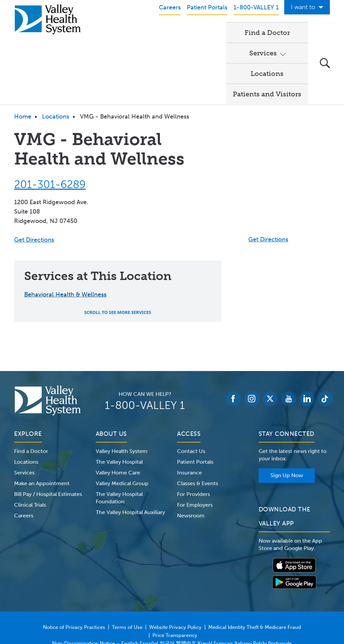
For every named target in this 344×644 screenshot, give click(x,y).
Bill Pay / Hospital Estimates (48, 452)
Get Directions (34, 198)
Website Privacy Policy (175, 586)
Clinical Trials (30, 463)
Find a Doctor (125, 32)
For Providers (193, 452)
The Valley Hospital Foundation (119, 456)
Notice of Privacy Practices (74, 586)
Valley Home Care (118, 431)
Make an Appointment (42, 442)
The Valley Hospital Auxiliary (130, 471)
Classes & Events (198, 442)
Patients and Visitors (137, 52)
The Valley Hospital (119, 420)
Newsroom (191, 474)
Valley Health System (122, 409)
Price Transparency (175, 594)
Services (175, 32)
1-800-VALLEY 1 (145, 364)
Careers (24, 474)
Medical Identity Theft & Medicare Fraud (255, 586)
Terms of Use (127, 586)
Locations (227, 32)
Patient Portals (195, 420)
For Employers (195, 463)
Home (23, 75)
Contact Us (191, 409)
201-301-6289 (50, 143)
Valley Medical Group (122, 442)
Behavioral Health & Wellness (65, 253)
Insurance (189, 431)
